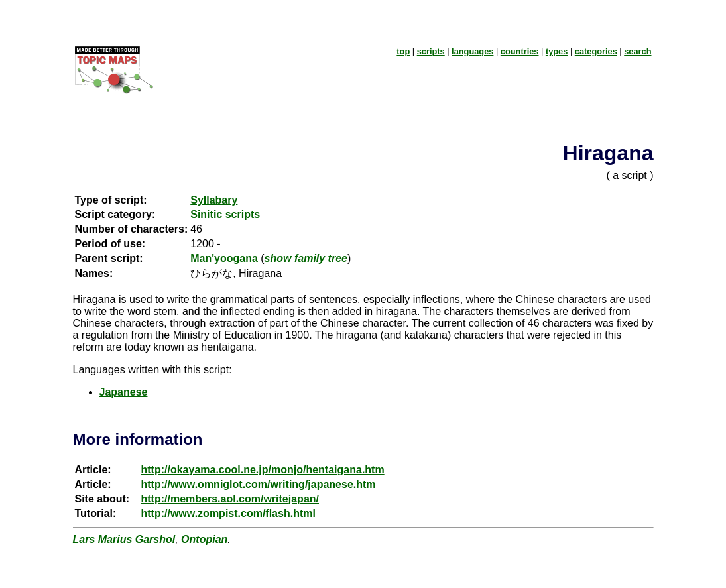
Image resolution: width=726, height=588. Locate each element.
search (637, 51)
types (557, 51)
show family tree (306, 258)
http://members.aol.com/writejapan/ (230, 499)
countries (520, 51)
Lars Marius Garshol (124, 539)
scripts (431, 51)
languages (472, 51)
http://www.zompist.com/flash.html (228, 513)
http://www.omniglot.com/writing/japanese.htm (259, 484)
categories (596, 51)
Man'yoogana (224, 258)
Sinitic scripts (225, 214)
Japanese (124, 392)
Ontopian (204, 539)
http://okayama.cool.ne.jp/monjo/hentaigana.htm (263, 470)
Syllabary (214, 200)
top (403, 51)
